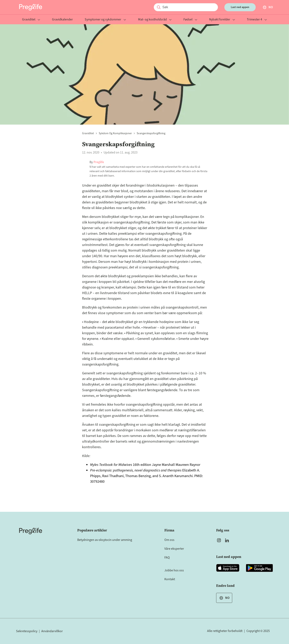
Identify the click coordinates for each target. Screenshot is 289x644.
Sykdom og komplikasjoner (115, 133)
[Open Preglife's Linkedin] (228, 540)
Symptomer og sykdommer (105, 20)
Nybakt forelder (222, 20)
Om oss (169, 540)
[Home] (31, 531)
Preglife (99, 162)
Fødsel (190, 20)
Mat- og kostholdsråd (155, 20)
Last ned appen (240, 7)
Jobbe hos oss (174, 570)
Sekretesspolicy (27, 631)
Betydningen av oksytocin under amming (105, 540)
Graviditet (31, 20)
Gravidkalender (62, 20)
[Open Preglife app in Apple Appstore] (228, 568)
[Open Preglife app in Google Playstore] (259, 568)
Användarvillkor (52, 631)
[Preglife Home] (31, 7)
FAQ (167, 558)
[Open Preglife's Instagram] (219, 540)
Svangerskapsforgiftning (151, 133)
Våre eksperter (174, 549)
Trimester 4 (257, 20)
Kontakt (170, 579)
